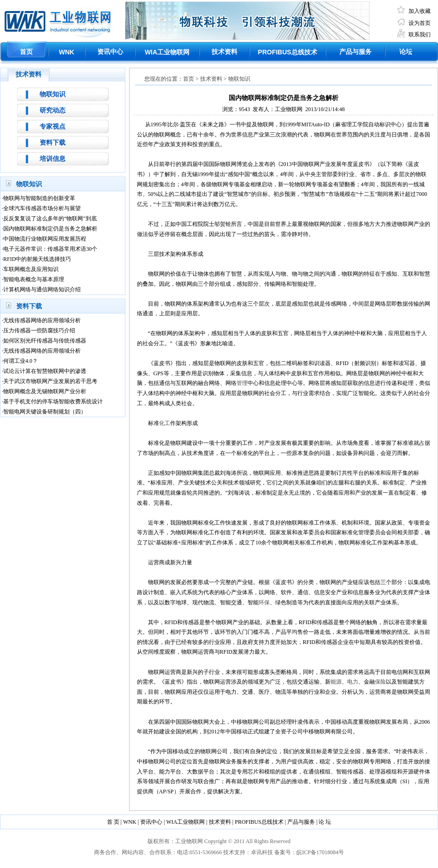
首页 (26, 52)
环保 (264, 602)
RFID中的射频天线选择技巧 (37, 259)
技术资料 (225, 52)
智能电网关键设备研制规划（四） (45, 412)
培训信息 (53, 159)
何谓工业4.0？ (21, 361)
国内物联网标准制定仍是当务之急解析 (50, 229)
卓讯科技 (262, 852)
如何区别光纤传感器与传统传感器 (45, 341)
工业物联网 (167, 52)
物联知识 (53, 94)
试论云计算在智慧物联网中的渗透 (45, 371)
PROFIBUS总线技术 (259, 822)
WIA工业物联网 (185, 822)
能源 (336, 682)
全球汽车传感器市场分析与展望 (42, 208)
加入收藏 (420, 11)
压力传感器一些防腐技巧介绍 (39, 331)
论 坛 (325, 822)
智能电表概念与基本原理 (34, 279)
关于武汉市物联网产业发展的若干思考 (50, 381)
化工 (165, 423)
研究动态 (53, 110)
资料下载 (53, 143)
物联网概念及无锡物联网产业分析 (45, 391)
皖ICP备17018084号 (320, 852)
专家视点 (53, 127)
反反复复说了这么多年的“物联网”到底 (50, 218)
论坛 (406, 52)
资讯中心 (110, 52)
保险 (380, 682)
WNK (67, 52)
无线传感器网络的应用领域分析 (42, 320)
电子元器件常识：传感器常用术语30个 (50, 249)
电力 (353, 682)
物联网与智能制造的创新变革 (39, 198)
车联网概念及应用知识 (31, 269)
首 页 (113, 822)
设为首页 (420, 23)
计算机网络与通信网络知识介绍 (42, 289)
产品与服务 (355, 52)
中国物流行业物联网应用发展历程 (45, 239)
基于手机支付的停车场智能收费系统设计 (53, 402)
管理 (242, 383)
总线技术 (287, 52)
